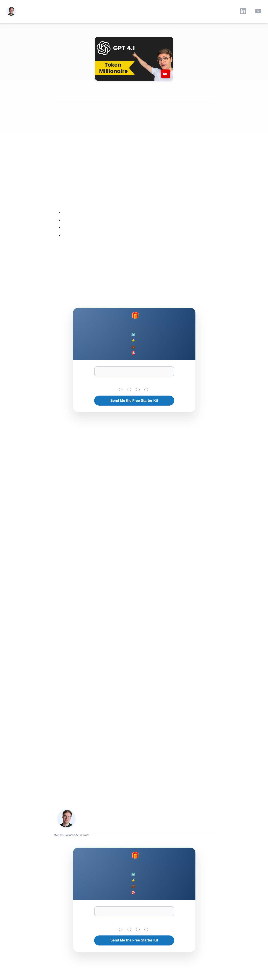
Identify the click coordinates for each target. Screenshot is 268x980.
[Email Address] (134, 371)
